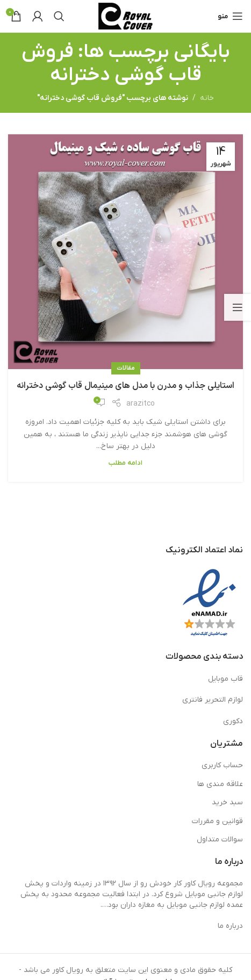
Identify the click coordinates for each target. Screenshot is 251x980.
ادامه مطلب (125, 463)
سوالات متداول (220, 840)
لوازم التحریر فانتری (213, 700)
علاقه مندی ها (220, 784)
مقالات (126, 368)
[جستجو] (59, 16)
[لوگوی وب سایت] (125, 16)
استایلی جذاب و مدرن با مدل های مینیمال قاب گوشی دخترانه (125, 386)
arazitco (141, 404)
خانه (207, 98)
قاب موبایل (225, 679)
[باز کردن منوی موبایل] (230, 16)
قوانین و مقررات (217, 821)
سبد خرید (227, 802)
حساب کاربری (222, 765)
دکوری (233, 721)
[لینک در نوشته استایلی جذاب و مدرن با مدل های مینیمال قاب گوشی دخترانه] (125, 252)
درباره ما (230, 926)
